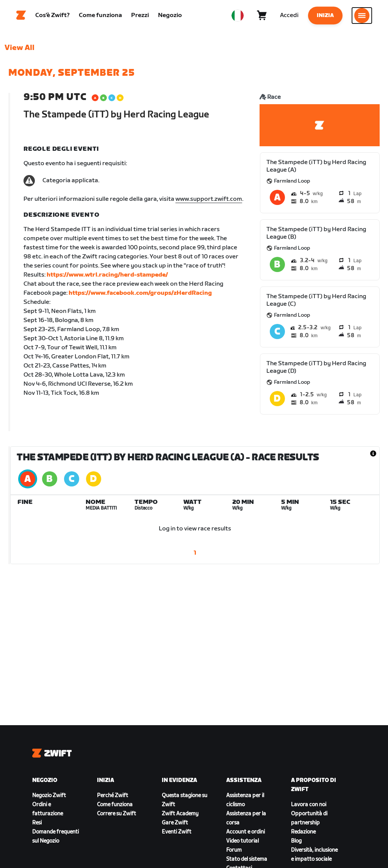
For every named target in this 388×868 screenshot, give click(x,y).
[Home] (21, 17)
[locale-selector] (238, 17)
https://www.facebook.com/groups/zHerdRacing (140, 296)
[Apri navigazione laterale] (362, 17)
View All (20, 51)
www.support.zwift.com (209, 203)
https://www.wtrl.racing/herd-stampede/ (107, 278)
